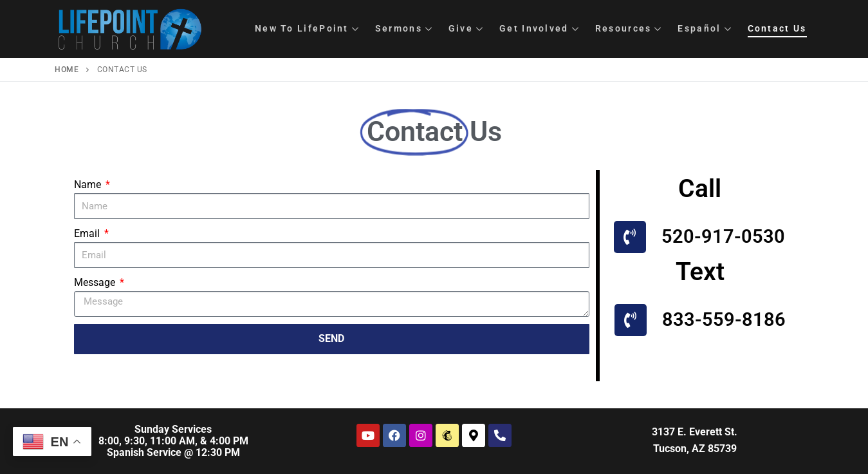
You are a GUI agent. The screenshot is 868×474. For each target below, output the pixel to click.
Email (88, 233)
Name (89, 185)
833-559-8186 (724, 319)
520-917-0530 (723, 236)
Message (96, 282)
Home (67, 70)
